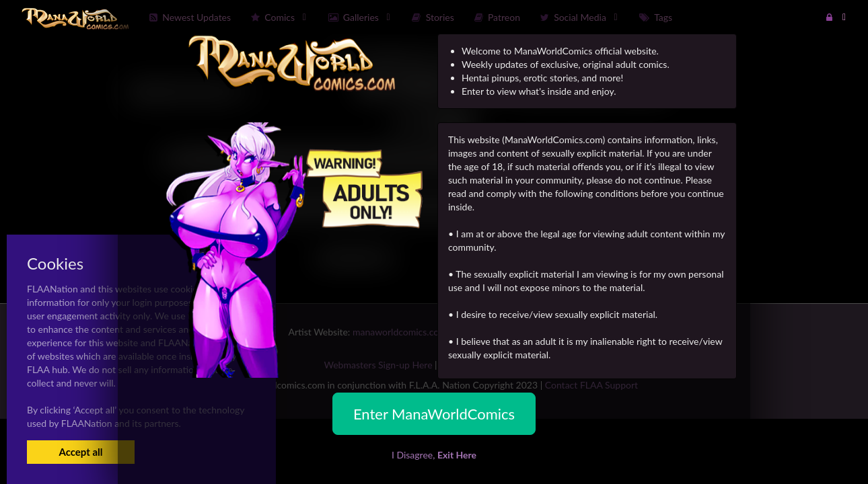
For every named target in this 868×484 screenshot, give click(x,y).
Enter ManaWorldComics (434, 414)
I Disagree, (434, 455)
